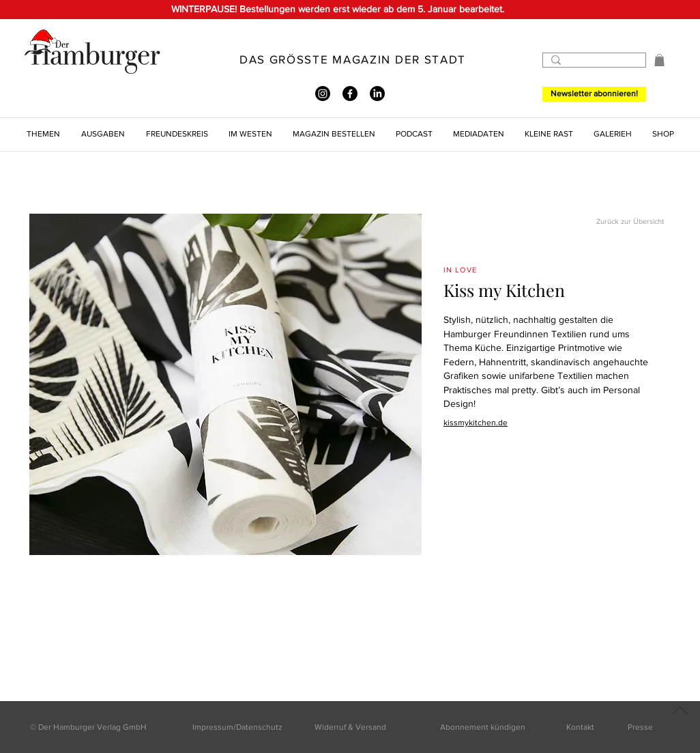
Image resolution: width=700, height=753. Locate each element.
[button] (659, 60)
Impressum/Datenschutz (237, 727)
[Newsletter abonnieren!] (594, 94)
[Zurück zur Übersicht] (615, 222)
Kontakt (580, 727)
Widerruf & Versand (350, 727)
